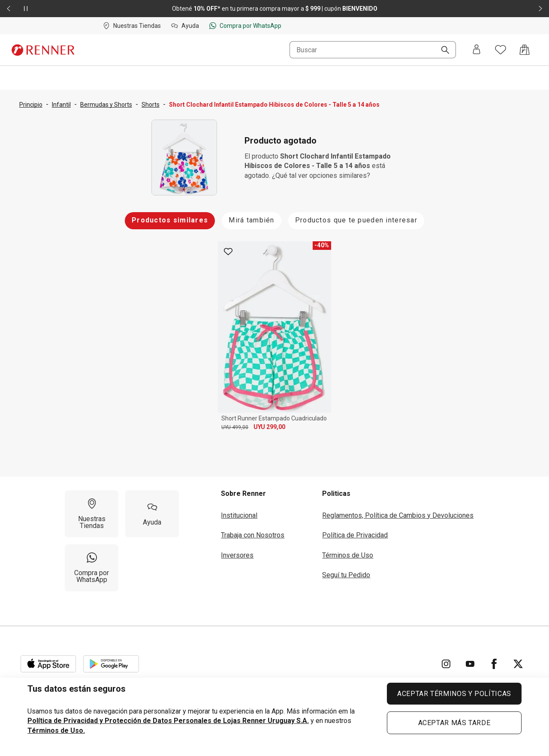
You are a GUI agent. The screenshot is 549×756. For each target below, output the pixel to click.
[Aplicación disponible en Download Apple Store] (48, 661)
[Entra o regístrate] (477, 50)
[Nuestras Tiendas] (92, 511)
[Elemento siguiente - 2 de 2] (540, 9)
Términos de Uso (348, 552)
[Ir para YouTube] (470, 661)
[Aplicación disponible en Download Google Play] (111, 661)
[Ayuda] (152, 511)
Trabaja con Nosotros (253, 532)
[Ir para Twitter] (518, 661)
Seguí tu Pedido (346, 572)
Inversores (237, 552)
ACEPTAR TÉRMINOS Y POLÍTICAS (454, 694)
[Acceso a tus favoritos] (501, 50)
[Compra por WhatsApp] (92, 565)
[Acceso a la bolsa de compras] (525, 50)
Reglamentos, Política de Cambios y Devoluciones (398, 512)
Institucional (239, 512)
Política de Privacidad (355, 532)
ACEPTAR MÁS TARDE (454, 723)
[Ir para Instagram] (446, 661)
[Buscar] (442, 51)
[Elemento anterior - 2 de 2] (9, 9)
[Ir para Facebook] (494, 661)
